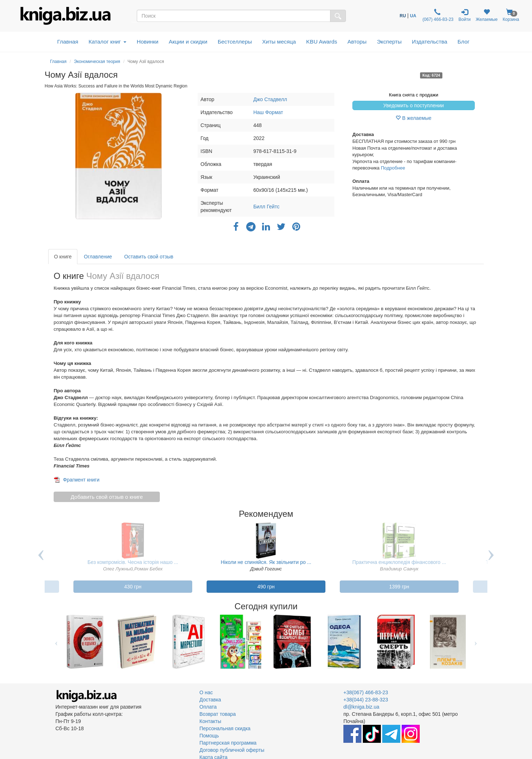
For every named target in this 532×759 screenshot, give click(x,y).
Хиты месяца (279, 42)
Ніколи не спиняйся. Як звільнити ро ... (266, 562)
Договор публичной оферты (232, 750)
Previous (41, 560)
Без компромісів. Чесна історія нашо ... (133, 562)
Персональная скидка (225, 728)
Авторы (357, 42)
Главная (68, 42)
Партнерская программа (228, 743)
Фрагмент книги (81, 480)
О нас (206, 692)
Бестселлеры (235, 42)
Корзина (511, 15)
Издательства (429, 42)
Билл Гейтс (267, 207)
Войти (465, 15)
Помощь (209, 736)
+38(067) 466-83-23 (366, 692)
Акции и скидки (188, 42)
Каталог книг (107, 42)
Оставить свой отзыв (149, 257)
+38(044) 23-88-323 (366, 700)
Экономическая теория (97, 62)
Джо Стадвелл (270, 99)
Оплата (208, 707)
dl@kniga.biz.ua (361, 707)
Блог (463, 42)
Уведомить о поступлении (414, 105)
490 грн (266, 587)
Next (491, 560)
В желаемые (413, 118)
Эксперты (389, 42)
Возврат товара (218, 714)
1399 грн (399, 587)
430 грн (133, 587)
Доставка (210, 700)
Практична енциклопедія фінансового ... (399, 562)
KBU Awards (322, 42)
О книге (63, 257)
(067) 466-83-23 (437, 15)
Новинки (148, 42)
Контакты (210, 721)
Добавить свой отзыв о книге (107, 497)
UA (413, 16)
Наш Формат (268, 112)
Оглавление (98, 257)
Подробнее (393, 168)
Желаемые (486, 15)
